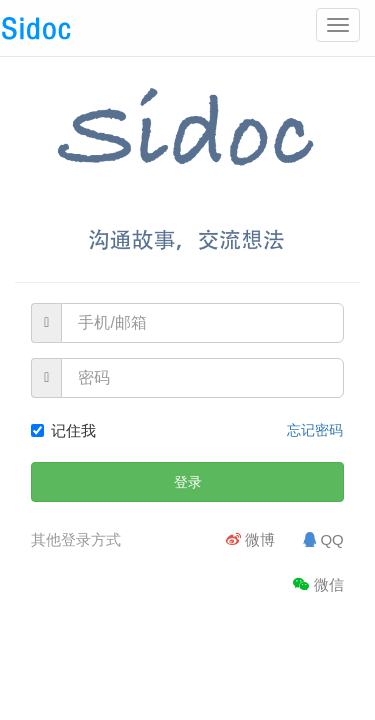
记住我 (63, 430)
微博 (250, 539)
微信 (318, 584)
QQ (323, 539)
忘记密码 (315, 430)
